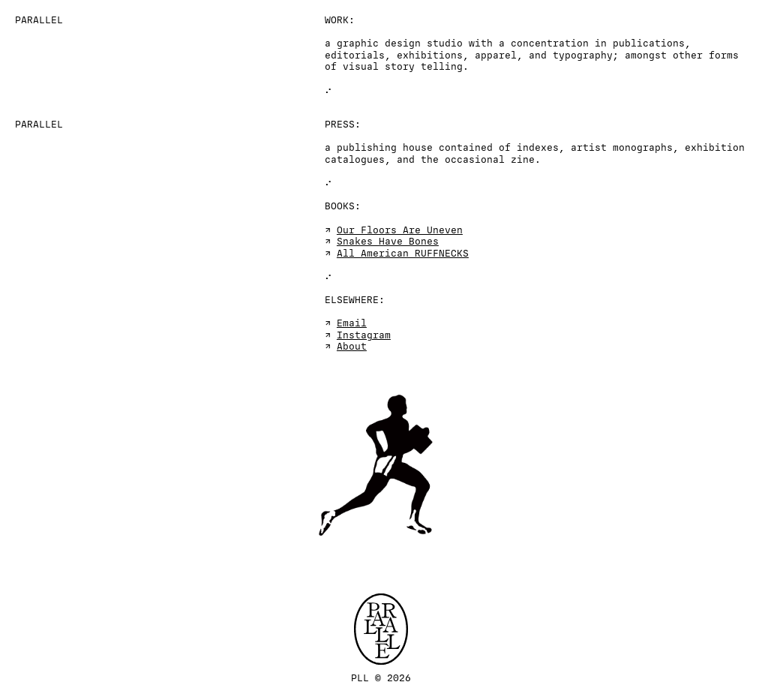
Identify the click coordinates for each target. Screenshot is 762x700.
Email (352, 323)
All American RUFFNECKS (403, 254)
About (352, 347)
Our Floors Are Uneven (400, 230)
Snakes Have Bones (388, 242)
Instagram (364, 335)
